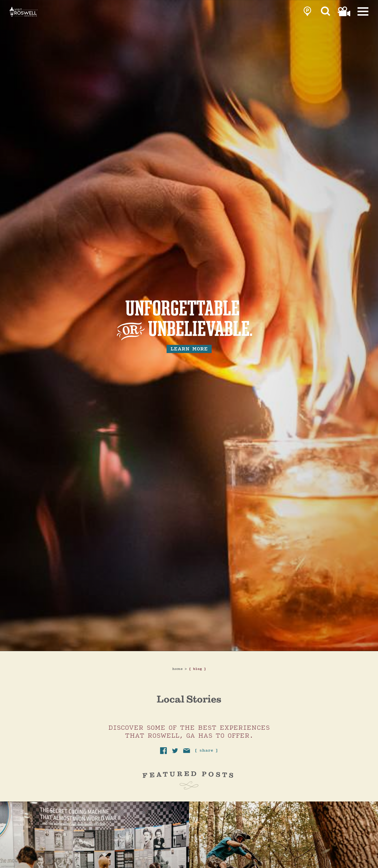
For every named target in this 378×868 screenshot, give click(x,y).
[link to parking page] (307, 13)
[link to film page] (344, 13)
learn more (189, 349)
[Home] (44, 19)
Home (180, 669)
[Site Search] (326, 13)
